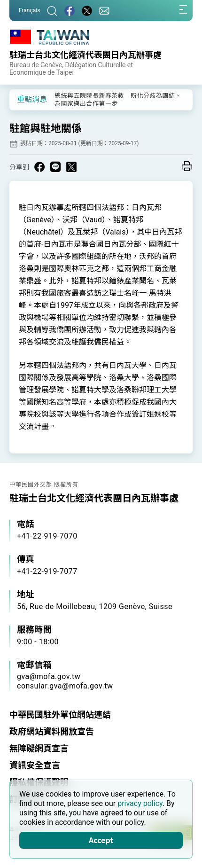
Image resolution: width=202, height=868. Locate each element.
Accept (101, 840)
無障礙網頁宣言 (39, 748)
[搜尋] (52, 11)
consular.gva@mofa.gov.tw (65, 686)
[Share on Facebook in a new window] (39, 167)
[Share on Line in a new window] (55, 167)
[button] (23, 99)
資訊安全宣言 (35, 765)
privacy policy (140, 803)
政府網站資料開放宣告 (52, 731)
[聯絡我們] (104, 11)
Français (29, 10)
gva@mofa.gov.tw (49, 676)
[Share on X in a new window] (71, 167)
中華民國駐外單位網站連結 (60, 715)
